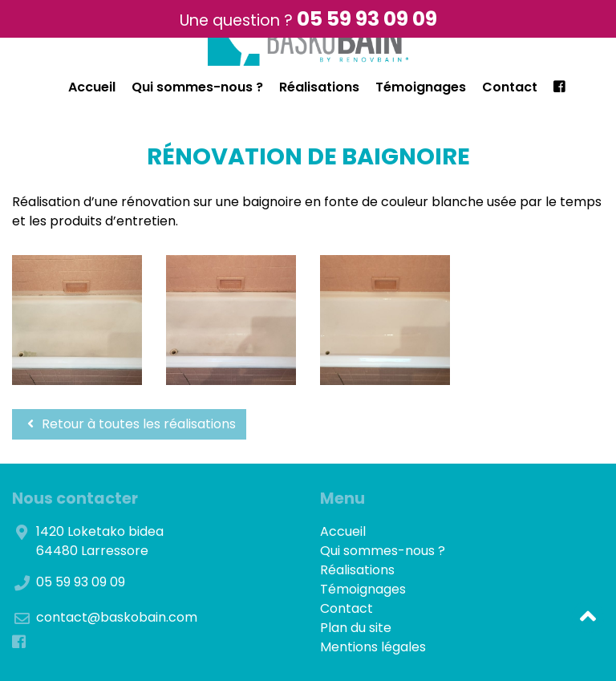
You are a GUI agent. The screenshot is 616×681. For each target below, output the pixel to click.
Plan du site (356, 628)
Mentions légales (373, 647)
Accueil (92, 87)
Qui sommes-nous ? (197, 87)
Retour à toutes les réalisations (129, 424)
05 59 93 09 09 (367, 19)
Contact (510, 87)
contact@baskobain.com (117, 617)
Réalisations (319, 87)
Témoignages (421, 87)
